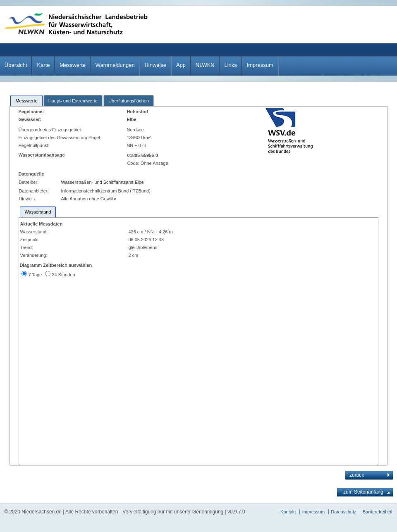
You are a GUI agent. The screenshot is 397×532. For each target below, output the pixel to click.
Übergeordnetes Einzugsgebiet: (51, 130)
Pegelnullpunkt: (34, 145)
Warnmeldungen (115, 65)
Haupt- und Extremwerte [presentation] (73, 101)
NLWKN (205, 65)
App (181, 65)
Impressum (260, 65)
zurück (357, 475)
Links (230, 65)
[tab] (26, 100)
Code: (134, 163)
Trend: (26, 247)
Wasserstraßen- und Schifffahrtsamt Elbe (102, 182)
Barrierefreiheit (378, 512)
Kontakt (288, 512)
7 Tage (35, 275)
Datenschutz (343, 512)
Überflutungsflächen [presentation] (129, 101)
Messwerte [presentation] (26, 101)
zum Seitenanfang (363, 492)
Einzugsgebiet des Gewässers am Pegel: (61, 138)
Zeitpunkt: (30, 240)
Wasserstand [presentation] (38, 212)
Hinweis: (27, 199)
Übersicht (16, 65)
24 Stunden (63, 275)
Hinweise (155, 65)
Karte (43, 65)
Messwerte (73, 65)
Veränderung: (33, 255)
